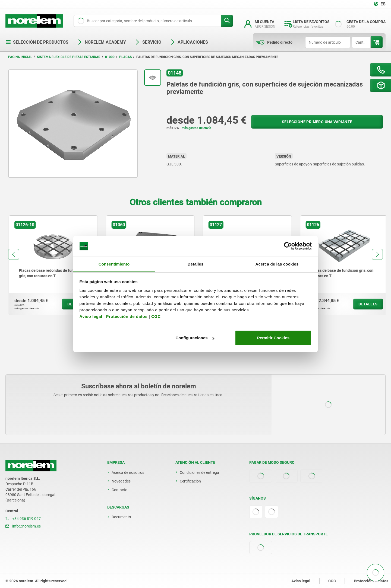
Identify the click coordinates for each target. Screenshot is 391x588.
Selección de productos (37, 42)
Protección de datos (127, 316)
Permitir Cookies (273, 338)
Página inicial (20, 57)
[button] (14, 254)
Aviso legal (91, 316)
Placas (125, 57)
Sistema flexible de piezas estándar (69, 57)
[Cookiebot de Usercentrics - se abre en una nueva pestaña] (288, 246)
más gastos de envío (196, 128)
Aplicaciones (189, 42)
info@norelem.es (23, 526)
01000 (110, 57)
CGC (156, 316)
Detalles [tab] (195, 264)
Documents (121, 517)
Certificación (190, 481)
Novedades (121, 481)
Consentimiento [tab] (114, 264)
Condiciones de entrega (199, 472)
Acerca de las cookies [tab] (277, 264)
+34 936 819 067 (23, 519)
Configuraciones (195, 338)
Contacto (119, 490)
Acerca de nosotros (128, 472)
